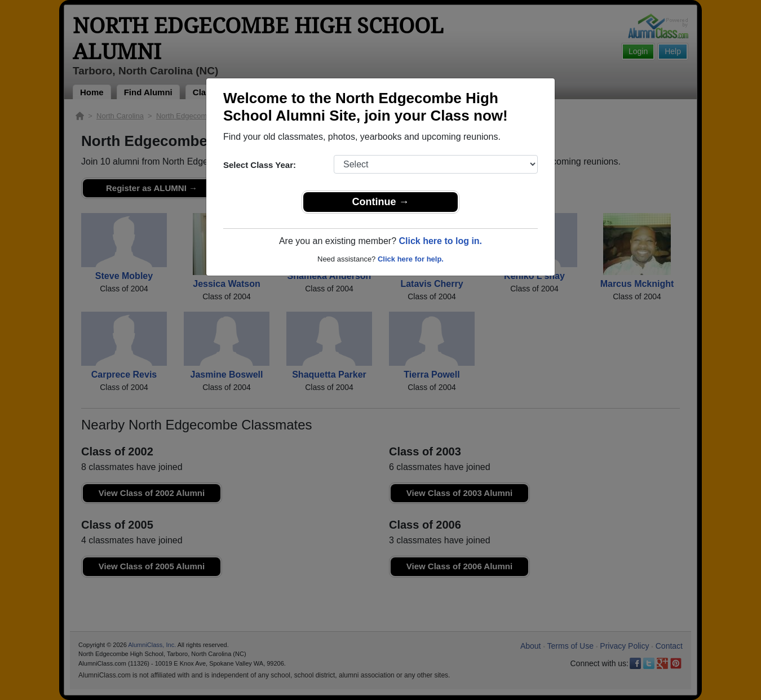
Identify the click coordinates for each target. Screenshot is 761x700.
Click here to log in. (440, 241)
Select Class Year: (260, 165)
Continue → (381, 202)
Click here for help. (411, 259)
